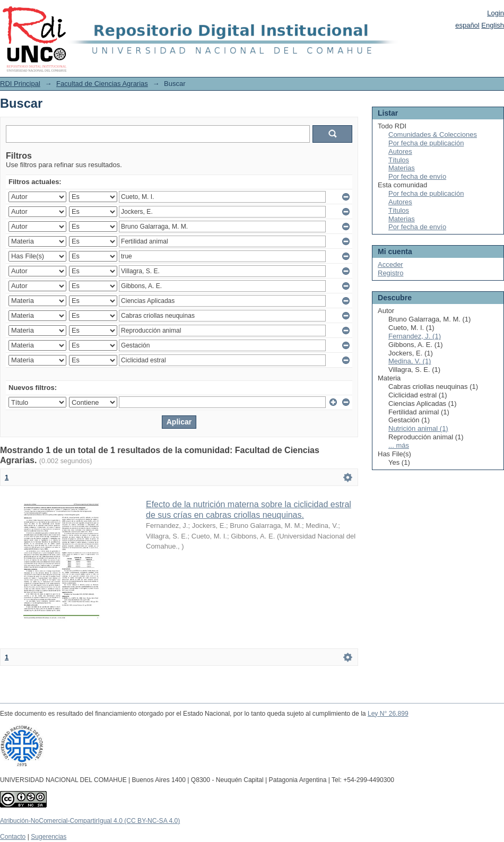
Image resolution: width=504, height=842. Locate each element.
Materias (402, 168)
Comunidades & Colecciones (433, 134)
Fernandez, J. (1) (415, 336)
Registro (390, 273)
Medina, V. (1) (410, 361)
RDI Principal (20, 84)
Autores (400, 151)
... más (399, 445)
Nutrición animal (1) (418, 428)
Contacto (13, 837)
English (493, 25)
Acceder (390, 264)
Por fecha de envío (417, 176)
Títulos (399, 160)
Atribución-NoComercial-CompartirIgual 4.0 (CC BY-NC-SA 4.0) (90, 821)
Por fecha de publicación (426, 143)
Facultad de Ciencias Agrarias (102, 84)
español (467, 25)
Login (496, 13)
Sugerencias (49, 837)
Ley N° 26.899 (388, 714)
